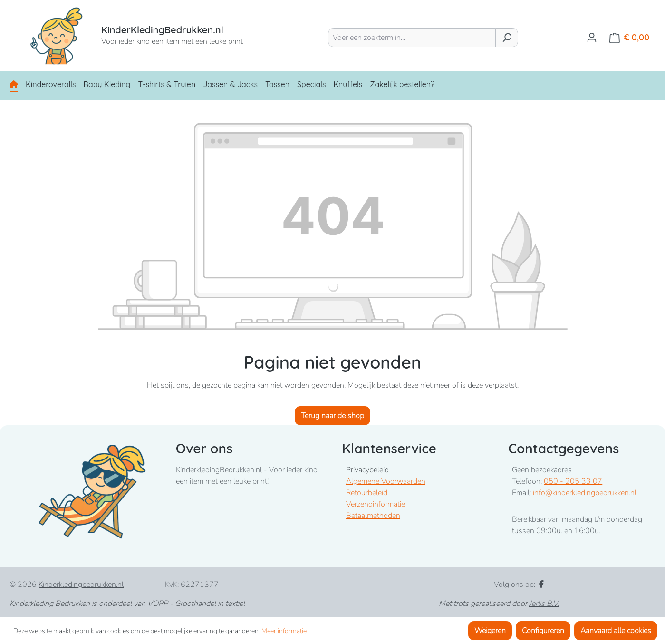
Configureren (543, 631)
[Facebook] (541, 585)
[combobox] (412, 38)
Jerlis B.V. (544, 604)
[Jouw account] (592, 38)
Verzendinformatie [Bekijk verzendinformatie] (376, 504)
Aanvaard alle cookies (616, 631)
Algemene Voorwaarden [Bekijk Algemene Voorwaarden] (386, 481)
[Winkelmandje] (629, 38)
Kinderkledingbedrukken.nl (81, 585)
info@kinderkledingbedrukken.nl (585, 493)
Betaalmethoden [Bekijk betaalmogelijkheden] (373, 516)
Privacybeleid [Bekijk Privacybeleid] (367, 470)
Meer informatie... (286, 631)
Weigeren (490, 631)
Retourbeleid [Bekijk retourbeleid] (367, 493)
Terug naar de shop (332, 416)
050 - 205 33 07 (573, 481)
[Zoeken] (507, 38)
